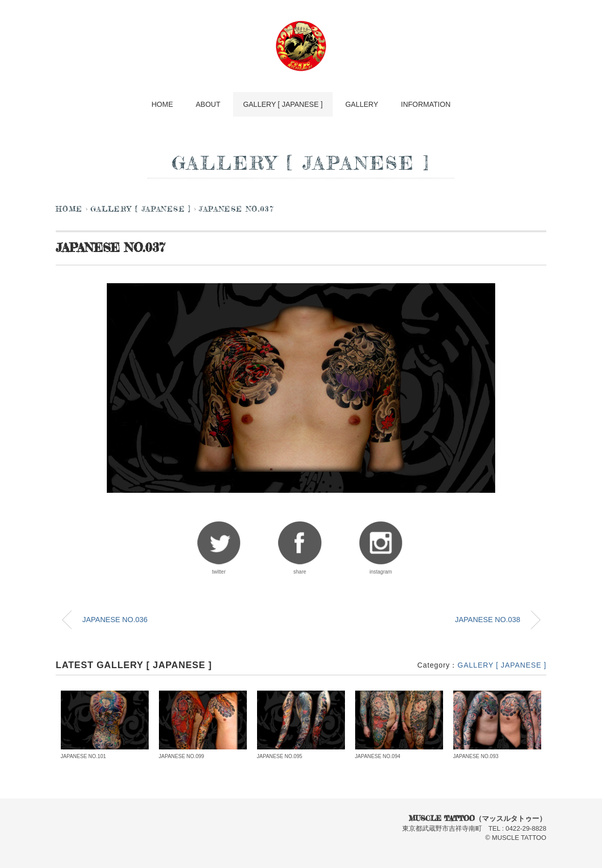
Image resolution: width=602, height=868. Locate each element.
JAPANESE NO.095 (280, 756)
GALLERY (362, 104)
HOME (161, 104)
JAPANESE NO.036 (115, 620)
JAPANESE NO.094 (378, 756)
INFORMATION (427, 104)
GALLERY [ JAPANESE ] (283, 104)
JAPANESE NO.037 (236, 210)
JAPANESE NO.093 (476, 756)
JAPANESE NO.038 (488, 620)
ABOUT (207, 104)
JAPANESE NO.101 (84, 756)
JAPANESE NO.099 (182, 756)
